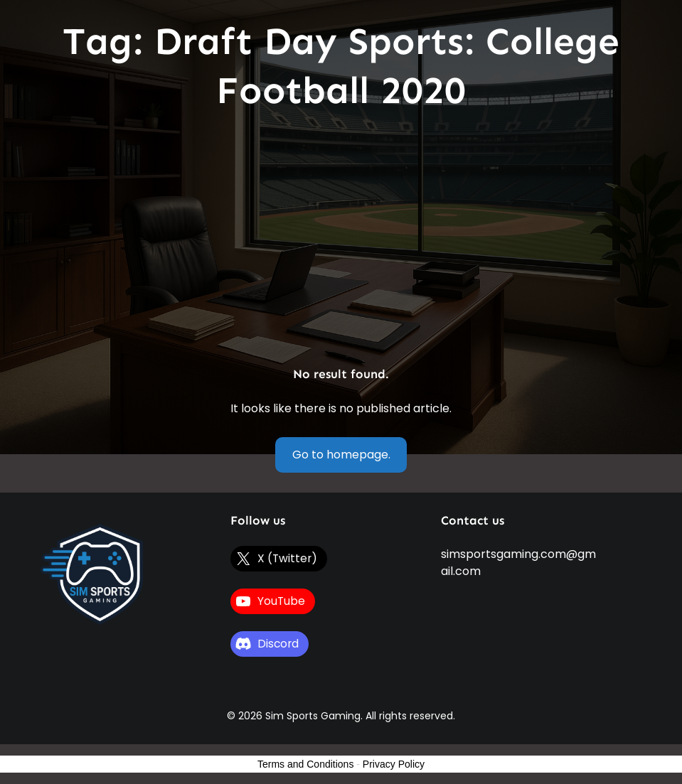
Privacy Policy (394, 764)
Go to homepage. (341, 455)
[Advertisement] (341, 240)
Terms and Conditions (305, 764)
